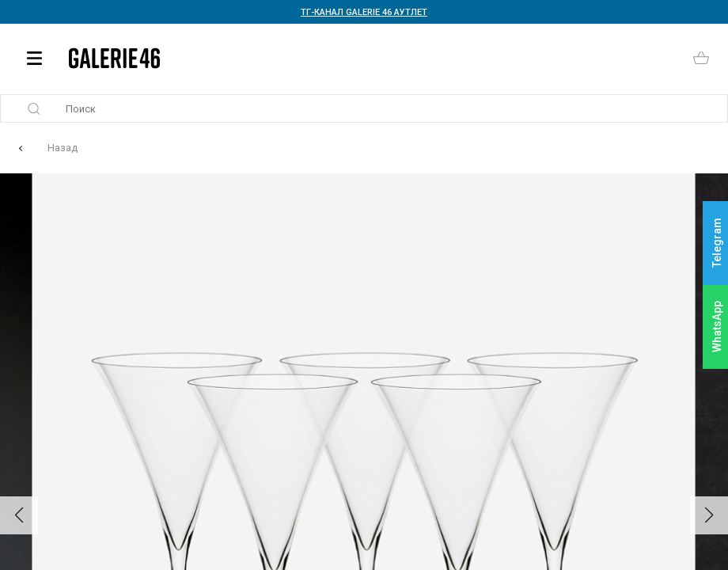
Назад (63, 148)
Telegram (717, 243)
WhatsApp (717, 327)
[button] (19, 515)
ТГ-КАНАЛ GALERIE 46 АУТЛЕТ (364, 12)
